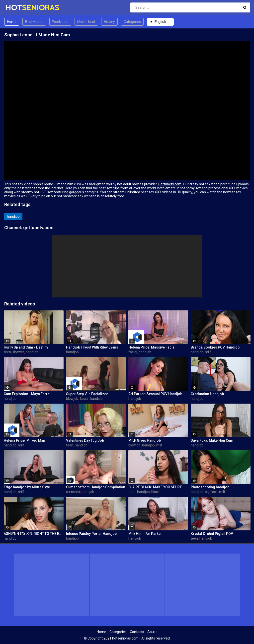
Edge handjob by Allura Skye (27, 487)
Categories (132, 22)
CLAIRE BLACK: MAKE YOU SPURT (155, 487)
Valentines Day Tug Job (85, 440)
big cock (211, 492)
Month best (86, 22)
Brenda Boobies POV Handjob (215, 347)
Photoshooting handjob (210, 487)
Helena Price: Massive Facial (152, 347)
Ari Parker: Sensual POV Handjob (155, 394)
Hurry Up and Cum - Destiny (26, 347)
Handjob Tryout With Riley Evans (92, 347)
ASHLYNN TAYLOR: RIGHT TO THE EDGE (34, 534)
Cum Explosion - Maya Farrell (28, 394)
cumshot (73, 492)
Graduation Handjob (207, 394)
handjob (13, 216)
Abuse (152, 632)
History (109, 22)
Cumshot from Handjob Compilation (96, 487)
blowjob (72, 399)
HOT (19, 7)
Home (12, 22)
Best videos (34, 22)
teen (7, 352)
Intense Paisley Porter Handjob (91, 534)
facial (133, 352)
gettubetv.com (38, 228)
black (155, 492)
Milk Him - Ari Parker (145, 534)
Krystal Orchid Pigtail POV (212, 534)
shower (18, 352)
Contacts (137, 632)
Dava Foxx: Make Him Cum (212, 440)
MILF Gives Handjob (145, 440)
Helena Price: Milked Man (24, 440)
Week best (60, 22)
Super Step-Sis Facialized (87, 394)
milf (208, 352)
